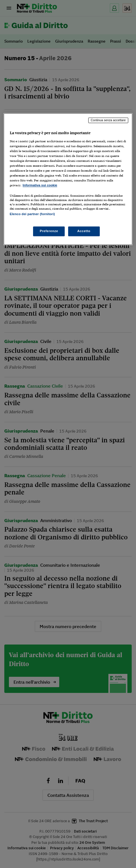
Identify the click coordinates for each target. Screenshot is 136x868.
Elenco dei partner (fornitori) (32, 214)
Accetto (84, 231)
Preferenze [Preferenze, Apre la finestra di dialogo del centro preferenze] (49, 231)
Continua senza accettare (108, 120)
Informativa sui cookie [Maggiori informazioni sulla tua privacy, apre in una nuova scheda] (40, 185)
